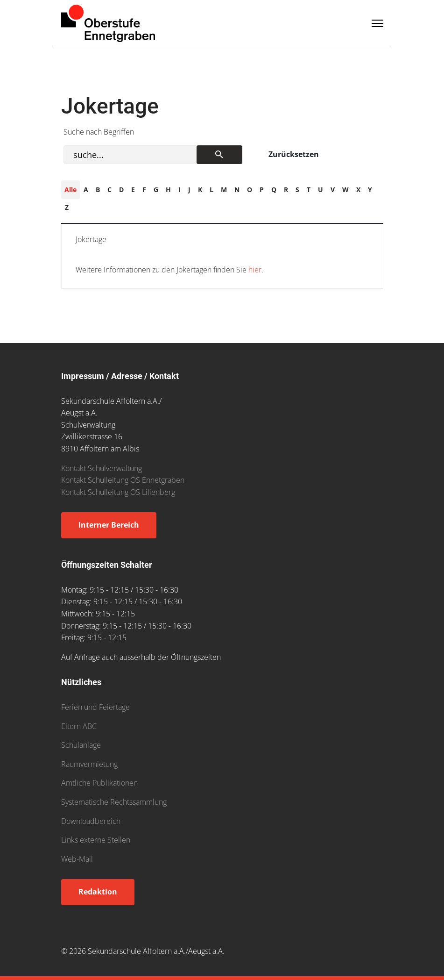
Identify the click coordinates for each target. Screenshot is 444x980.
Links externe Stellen (96, 840)
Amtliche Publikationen (99, 783)
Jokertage (91, 239)
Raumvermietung (89, 764)
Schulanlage (81, 745)
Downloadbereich (91, 821)
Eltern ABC (79, 726)
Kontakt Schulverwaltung (102, 468)
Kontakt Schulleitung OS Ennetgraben (123, 480)
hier (254, 270)
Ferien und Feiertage (95, 707)
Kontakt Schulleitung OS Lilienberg (118, 492)
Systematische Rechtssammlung (114, 802)
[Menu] (377, 23)
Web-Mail (77, 859)
